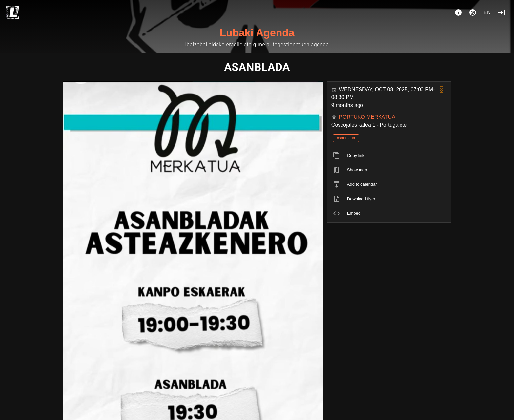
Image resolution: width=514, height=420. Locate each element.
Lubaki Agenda (257, 33)
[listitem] (389, 156)
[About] (458, 12)
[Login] (502, 12)
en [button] (487, 12)
